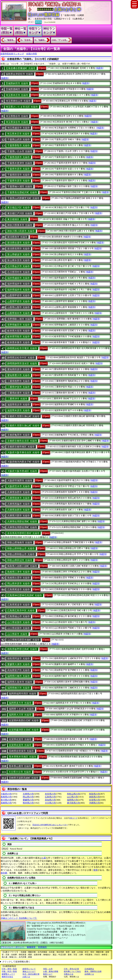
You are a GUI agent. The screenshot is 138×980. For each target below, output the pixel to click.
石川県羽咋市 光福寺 (19, 272)
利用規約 (42, 947)
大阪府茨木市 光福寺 (19, 486)
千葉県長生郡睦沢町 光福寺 (22, 192)
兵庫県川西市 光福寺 (19, 516)
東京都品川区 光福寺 (19, 208)
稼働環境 (31, 947)
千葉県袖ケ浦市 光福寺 (20, 187)
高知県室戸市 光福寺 (19, 670)
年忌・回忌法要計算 (31, 974)
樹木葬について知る (72, 971)
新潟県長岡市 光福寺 (19, 249)
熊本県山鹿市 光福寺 (20, 766)
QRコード (74, 818)
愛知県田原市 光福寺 (19, 369)
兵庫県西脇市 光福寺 (19, 504)
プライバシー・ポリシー (13, 947)
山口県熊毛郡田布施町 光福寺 (23, 640)
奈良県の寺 (50, 794)
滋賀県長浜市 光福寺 (19, 405)
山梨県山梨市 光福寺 (19, 307)
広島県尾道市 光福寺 (19, 590)
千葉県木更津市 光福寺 (20, 163)
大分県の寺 (50, 803)
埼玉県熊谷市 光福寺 (17, 116)
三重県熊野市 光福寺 (19, 381)
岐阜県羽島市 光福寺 (19, 337)
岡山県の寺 (28, 797)
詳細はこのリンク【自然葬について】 (19, 918)
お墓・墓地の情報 (51, 971)
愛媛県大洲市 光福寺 (19, 664)
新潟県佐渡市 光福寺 (19, 243)
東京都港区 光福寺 (17, 219)
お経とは (26, 977)
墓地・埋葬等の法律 (93, 971)
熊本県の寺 (28, 803)
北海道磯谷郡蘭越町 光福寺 (21, 68)
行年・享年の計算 (71, 969)
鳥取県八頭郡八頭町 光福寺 (22, 566)
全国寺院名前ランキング (12, 54)
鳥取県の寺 (94, 794)
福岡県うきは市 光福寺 (21, 709)
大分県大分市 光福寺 (20, 772)
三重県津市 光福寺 (17, 399)
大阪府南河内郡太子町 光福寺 (23, 462)
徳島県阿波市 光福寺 (19, 659)
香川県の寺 (6, 800)
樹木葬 (4, 873)
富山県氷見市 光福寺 (19, 260)
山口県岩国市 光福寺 (19, 622)
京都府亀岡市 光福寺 (19, 435)
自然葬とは (89, 974)
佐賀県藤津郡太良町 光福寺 (24, 730)
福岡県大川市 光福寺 (20, 715)
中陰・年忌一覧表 (9, 971)
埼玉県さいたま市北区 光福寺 (22, 107)
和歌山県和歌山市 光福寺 (21, 548)
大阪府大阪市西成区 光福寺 (22, 471)
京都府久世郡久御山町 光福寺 (23, 416)
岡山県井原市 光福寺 (19, 584)
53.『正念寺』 (26, 40)
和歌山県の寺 (73, 794)
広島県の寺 (50, 797)
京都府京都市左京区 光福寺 (22, 441)
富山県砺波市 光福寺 (19, 254)
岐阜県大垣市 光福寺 (19, 331)
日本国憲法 (89, 969)
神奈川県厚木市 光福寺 (20, 225)
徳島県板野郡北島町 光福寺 (22, 649)
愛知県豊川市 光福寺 (19, 375)
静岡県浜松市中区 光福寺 (21, 358)
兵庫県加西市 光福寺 (19, 492)
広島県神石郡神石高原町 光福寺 (25, 595)
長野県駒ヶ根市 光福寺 (20, 319)
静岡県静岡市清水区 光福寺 (22, 364)
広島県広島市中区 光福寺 (21, 610)
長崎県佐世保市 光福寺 (21, 751)
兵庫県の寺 (28, 794)
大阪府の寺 (6, 794)
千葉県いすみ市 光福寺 (20, 151)
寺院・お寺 (48, 969)
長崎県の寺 (6, 803)
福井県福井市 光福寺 (19, 284)
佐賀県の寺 (94, 800)
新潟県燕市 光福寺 (17, 237)
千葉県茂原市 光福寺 (19, 157)
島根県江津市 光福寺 (19, 572)
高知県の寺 (50, 800)
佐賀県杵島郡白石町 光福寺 (24, 721)
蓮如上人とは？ (29, 971)
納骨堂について (29, 969)
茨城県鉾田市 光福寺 (17, 83)
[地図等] (99, 68)
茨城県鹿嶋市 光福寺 (17, 89)
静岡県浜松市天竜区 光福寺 (22, 348)
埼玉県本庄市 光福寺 (17, 95)
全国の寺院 (32, 54)
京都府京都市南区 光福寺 (21, 447)
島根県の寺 (6, 797)
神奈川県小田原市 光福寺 (21, 231)
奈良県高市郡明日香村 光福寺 (23, 533)
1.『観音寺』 (10, 40)
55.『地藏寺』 (40, 40)
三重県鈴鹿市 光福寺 (19, 393)
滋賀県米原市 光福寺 (19, 410)
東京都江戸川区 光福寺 (20, 213)
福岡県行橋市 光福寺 (19, 676)
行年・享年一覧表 (9, 969)
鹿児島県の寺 (73, 803)
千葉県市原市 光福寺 (19, 169)
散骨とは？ (48, 974)
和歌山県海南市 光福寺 (20, 543)
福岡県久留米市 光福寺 (20, 682)
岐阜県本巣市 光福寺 (19, 342)
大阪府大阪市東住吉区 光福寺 (23, 453)
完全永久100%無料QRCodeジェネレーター (50, 825)
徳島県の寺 (94, 797)
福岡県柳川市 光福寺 (19, 688)
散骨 (96, 870)
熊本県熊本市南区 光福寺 (23, 757)
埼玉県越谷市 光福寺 (19, 128)
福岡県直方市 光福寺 (20, 703)
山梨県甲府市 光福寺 (19, 295)
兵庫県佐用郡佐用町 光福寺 (22, 522)
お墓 (44, 858)
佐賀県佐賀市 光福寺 (20, 739)
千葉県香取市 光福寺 (19, 145)
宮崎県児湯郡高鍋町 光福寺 (24, 778)
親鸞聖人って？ (8, 974)
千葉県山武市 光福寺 (19, 140)
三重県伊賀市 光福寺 (19, 387)
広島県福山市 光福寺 (19, 616)
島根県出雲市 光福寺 (19, 578)
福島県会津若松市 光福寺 (19, 74)
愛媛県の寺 (28, 800)
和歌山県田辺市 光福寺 (20, 560)
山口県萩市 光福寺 (17, 634)
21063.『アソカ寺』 (60, 40)
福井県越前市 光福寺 (19, 278)
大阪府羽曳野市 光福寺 (20, 481)
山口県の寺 (72, 797)
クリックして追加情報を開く (16, 962)
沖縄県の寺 (94, 803)
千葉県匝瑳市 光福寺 (19, 175)
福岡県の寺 (72, 800)
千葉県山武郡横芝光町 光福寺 (23, 198)
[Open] (42, 68)
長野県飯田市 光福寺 (19, 325)
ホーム (38, 22)
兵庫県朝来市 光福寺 (19, 498)
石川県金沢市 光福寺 (19, 266)
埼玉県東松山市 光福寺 (18, 101)
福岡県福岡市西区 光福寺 (23, 694)
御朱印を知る (7, 977)
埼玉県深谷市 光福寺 (17, 122)
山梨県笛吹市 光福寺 (19, 313)
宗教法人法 (69, 974)
